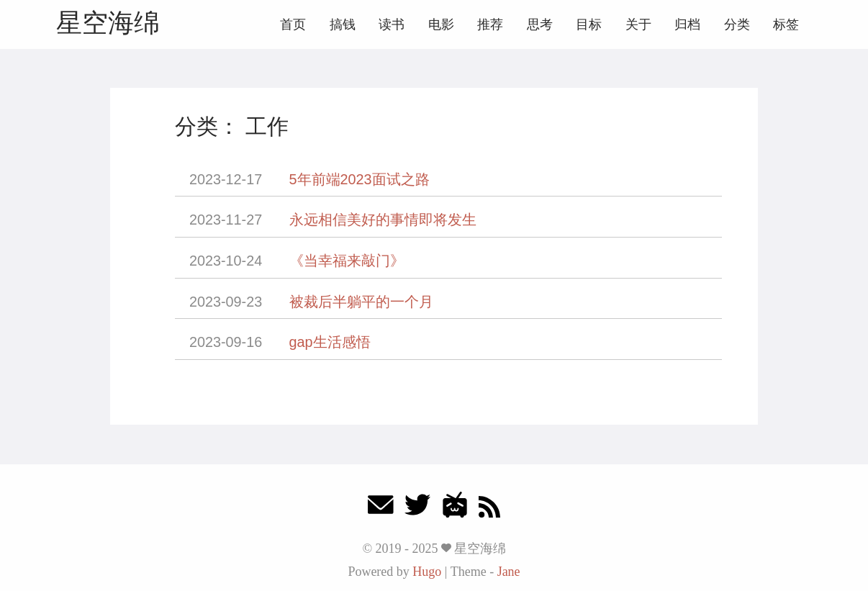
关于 (638, 24)
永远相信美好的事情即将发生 (383, 220)
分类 (737, 24)
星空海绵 (108, 23)
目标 (589, 24)
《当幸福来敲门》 (347, 261)
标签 (786, 24)
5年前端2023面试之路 (360, 179)
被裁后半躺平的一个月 (361, 302)
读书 (392, 24)
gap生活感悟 (330, 342)
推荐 (490, 24)
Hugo (427, 572)
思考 (540, 24)
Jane (509, 572)
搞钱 (343, 24)
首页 (293, 24)
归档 (687, 24)
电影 (441, 24)
